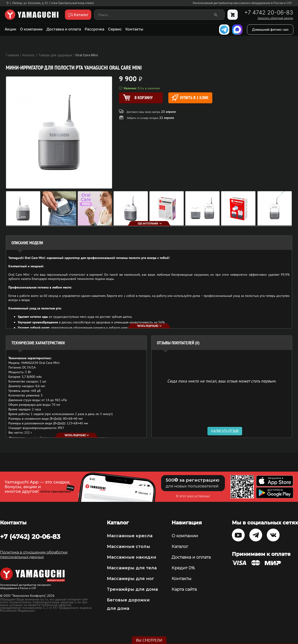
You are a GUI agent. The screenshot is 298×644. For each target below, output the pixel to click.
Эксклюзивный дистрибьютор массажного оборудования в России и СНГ (242, 3)
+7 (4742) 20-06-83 (30, 537)
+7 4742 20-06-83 (269, 13)
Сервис (115, 29)
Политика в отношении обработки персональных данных (34, 555)
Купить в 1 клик (190, 98)
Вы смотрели (149, 640)
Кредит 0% (183, 568)
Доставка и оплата (64, 29)
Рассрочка (95, 29)
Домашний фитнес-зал (270, 29)
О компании (31, 29)
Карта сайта (184, 589)
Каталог (180, 547)
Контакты (134, 29)
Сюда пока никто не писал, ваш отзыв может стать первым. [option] (222, 381)
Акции (10, 29)
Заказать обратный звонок (275, 18)
